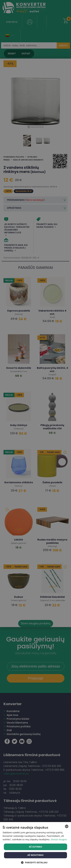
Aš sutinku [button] (35, 847)
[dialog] (35, 434)
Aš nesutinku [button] (35, 855)
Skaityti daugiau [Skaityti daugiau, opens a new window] (59, 839)
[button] (36, 862)
